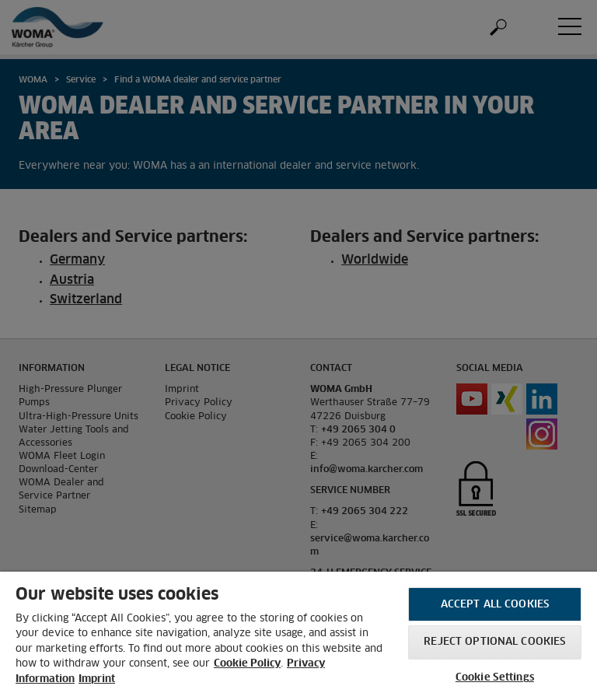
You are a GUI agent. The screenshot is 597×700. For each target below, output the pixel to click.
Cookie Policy (247, 664)
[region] (298, 636)
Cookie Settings (495, 678)
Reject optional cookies (494, 642)
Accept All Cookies (495, 605)
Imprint (97, 679)
